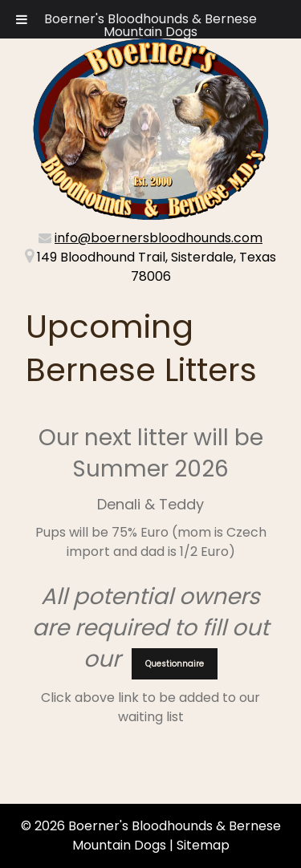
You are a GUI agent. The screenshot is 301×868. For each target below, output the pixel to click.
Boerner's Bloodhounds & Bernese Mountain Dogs (150, 25)
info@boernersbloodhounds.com (159, 238)
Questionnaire (175, 664)
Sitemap (203, 845)
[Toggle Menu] (22, 19)
